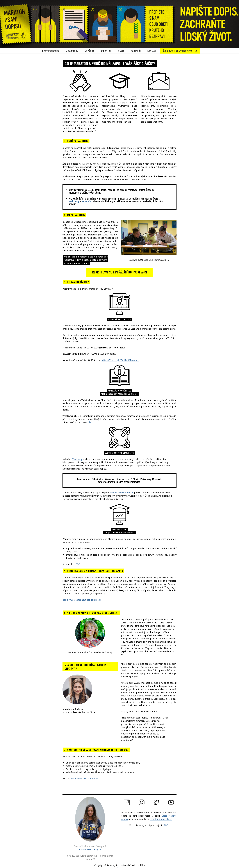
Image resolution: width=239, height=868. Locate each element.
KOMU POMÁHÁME (51, 51)
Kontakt (152, 51)
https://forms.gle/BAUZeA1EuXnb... (120, 360)
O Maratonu (72, 51)
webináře (86, 201)
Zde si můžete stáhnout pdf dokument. (82, 600)
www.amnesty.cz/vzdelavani (85, 778)
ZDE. (78, 564)
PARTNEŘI (136, 51)
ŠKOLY (121, 51)
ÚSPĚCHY (89, 51)
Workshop (77, 459)
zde (89, 422)
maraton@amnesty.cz (90, 849)
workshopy (74, 201)
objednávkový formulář (121, 493)
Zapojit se (106, 51)
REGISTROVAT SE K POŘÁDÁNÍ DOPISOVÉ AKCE (120, 272)
